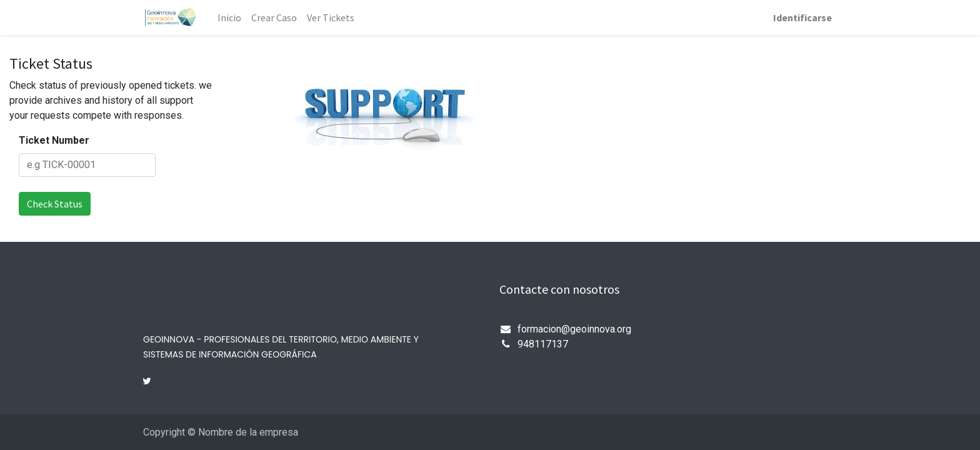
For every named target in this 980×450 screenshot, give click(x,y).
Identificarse (802, 17)
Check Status (55, 204)
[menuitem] (229, 17)
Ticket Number (54, 140)
